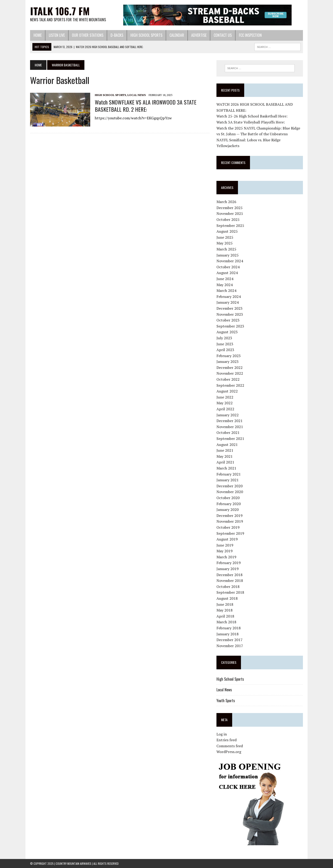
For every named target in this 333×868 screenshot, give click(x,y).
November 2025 (230, 213)
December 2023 (230, 308)
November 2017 (230, 646)
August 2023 (227, 332)
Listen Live (57, 35)
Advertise (199, 35)
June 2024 (225, 279)
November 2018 (230, 581)
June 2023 (225, 344)
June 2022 (225, 397)
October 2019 (228, 527)
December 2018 (230, 575)
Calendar (177, 35)
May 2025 (225, 243)
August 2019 (227, 539)
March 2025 (226, 249)
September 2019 (230, 533)
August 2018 (227, 598)
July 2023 (224, 338)
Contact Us (223, 35)
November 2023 (230, 314)
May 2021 (225, 456)
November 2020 (230, 492)
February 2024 (229, 297)
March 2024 (226, 290)
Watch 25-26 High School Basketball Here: (252, 116)
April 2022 (225, 409)
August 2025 (227, 231)
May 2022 (225, 403)
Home (38, 35)
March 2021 (226, 468)
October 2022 (228, 379)
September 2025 (230, 225)
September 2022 (230, 385)
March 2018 (226, 622)
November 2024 (230, 261)
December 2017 (230, 640)
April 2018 (225, 616)
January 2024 (228, 302)
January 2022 (228, 415)
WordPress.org (229, 752)
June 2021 (225, 450)
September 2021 (230, 439)
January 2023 (228, 361)
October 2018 (228, 587)
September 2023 (230, 326)
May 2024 (225, 285)
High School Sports (146, 35)
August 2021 (227, 445)
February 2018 (229, 628)
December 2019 (230, 516)
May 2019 (225, 551)
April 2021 (225, 462)
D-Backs (117, 35)
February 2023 (229, 356)
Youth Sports (226, 701)
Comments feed (230, 746)
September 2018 (230, 592)
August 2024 (227, 273)
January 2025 (228, 255)
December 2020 (230, 486)
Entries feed (227, 740)
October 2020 (228, 498)
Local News (137, 95)
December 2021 (230, 421)
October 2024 (228, 267)
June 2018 (225, 604)
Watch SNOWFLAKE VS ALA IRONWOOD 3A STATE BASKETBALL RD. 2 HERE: (146, 106)
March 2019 (226, 557)
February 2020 (229, 504)
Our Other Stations (88, 35)
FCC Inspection (250, 35)
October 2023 (228, 320)
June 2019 (225, 545)
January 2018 (228, 634)
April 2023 (225, 350)
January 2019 (228, 569)
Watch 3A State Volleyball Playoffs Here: (251, 122)
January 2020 (228, 510)
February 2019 (229, 563)
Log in (222, 734)
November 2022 (230, 373)
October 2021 (228, 432)
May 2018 (225, 610)
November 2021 (230, 427)
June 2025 (225, 237)
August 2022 (227, 391)
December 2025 (230, 208)
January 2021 (228, 480)
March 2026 (226, 202)
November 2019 (230, 521)
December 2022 (230, 368)
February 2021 (229, 474)
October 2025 (228, 219)
